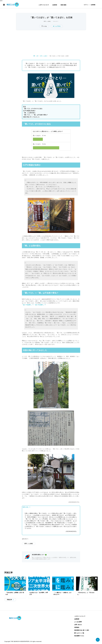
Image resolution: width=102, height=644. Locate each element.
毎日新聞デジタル (79, 636)
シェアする (57, 26)
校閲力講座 (63, 5)
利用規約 (77, 627)
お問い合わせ (78, 625)
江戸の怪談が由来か (29, 111)
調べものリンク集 (79, 633)
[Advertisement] (51, 42)
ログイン (86, 5)
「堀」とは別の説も (29, 113)
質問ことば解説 (47, 21)
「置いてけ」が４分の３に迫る (33, 109)
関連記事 (9, 600)
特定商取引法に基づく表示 (82, 630)
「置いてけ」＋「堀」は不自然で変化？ (36, 115)
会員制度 (55, 5)
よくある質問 (78, 622)
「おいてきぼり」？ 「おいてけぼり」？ (34, 305)
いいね (45, 26)
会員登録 (93, 5)
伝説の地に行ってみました (31, 117)
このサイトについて (44, 5)
